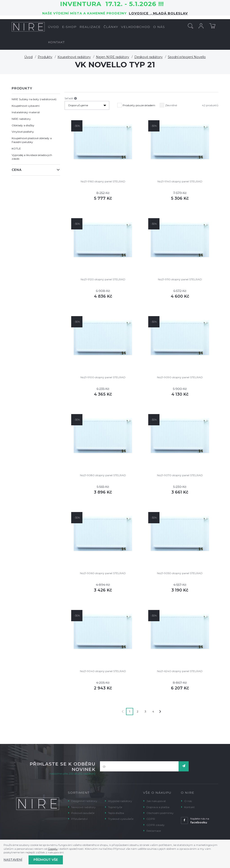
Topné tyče (115, 807)
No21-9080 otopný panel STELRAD (103, 475)
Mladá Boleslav (170, 13)
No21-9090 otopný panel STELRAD (180, 377)
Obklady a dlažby (23, 125)
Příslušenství (79, 819)
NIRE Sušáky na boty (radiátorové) (34, 99)
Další (160, 712)
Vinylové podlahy (23, 132)
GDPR (151, 819)
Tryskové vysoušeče (121, 819)
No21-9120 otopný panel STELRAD (103, 279)
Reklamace (154, 831)
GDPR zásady (156, 825)
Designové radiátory (84, 801)
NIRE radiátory (21, 119)
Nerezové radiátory (83, 807)
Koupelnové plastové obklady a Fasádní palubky (32, 140)
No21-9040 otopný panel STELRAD (103, 671)
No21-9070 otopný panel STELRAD (180, 475)
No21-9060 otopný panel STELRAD (103, 573)
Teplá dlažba (116, 813)
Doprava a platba (158, 807)
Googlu (53, 849)
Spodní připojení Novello (187, 57)
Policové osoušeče (83, 813)
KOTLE (16, 148)
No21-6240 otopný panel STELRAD (180, 671)
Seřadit (71, 99)
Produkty (45, 57)
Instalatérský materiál (26, 112)
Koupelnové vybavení (26, 106)
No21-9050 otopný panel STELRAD (180, 573)
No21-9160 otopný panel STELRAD (103, 181)
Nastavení (13, 860)
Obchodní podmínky (160, 813)
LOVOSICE (140, 13)
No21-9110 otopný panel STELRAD (180, 279)
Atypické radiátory (120, 801)
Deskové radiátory (148, 57)
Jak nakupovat (156, 801)
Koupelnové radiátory (74, 57)
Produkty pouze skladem (136, 104)
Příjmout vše (46, 860)
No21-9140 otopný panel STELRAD (180, 181)
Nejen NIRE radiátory (113, 57)
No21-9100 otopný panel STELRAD (103, 377)
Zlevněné (168, 104)
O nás (188, 801)
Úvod (28, 57)
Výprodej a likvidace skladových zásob (32, 157)
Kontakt (189, 807)
